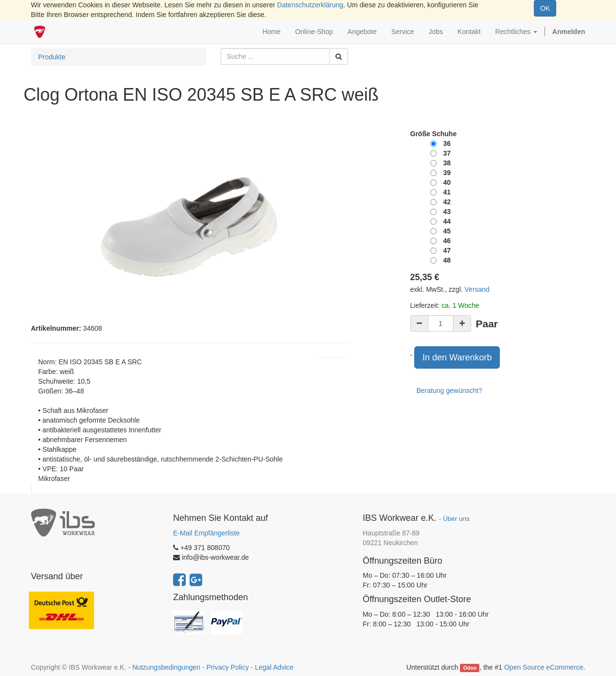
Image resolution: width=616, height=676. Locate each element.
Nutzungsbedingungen (166, 667)
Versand (477, 289)
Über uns (456, 519)
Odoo (470, 668)
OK (545, 8)
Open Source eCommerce (544, 667)
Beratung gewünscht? (449, 391)
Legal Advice (274, 667)
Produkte (52, 57)
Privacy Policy (228, 667)
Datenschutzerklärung (310, 5)
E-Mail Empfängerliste (206, 533)
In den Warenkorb (457, 357)
